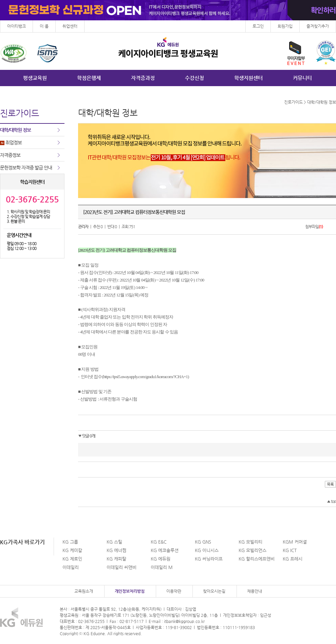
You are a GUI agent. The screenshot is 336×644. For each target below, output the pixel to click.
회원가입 (285, 26)
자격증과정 (143, 78)
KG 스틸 (114, 542)
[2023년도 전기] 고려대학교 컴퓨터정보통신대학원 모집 (134, 212)
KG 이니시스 (207, 550)
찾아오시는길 (214, 591)
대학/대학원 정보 (15, 130)
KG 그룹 (70, 542)
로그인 (258, 26)
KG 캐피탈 (116, 559)
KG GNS (203, 542)
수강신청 (194, 78)
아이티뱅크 (16, 26)
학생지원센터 (248, 78)
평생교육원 (35, 78)
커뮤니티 (302, 78)
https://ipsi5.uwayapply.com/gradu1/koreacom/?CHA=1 (145, 377)
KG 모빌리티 (250, 542)
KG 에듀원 (161, 559)
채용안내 (255, 591)
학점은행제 (89, 78)
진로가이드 (293, 102)
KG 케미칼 (72, 550)
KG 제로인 (72, 559)
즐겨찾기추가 (318, 26)
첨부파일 (314, 227)
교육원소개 (84, 591)
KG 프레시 (293, 559)
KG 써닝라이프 (209, 559)
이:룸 (44, 26)
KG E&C (159, 542)
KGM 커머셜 (295, 542)
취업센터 (70, 26)
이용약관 (174, 591)
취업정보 (11, 142)
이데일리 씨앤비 (122, 567)
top (331, 501)
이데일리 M (162, 567)
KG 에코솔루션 (165, 550)
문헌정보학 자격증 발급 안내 (26, 168)
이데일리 (71, 567)
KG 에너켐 (116, 550)
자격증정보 (10, 155)
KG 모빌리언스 (253, 550)
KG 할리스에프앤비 (257, 559)
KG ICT (290, 550)
